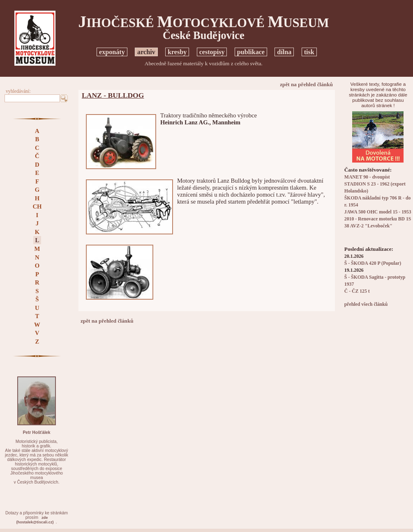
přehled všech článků (366, 304)
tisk (309, 52)
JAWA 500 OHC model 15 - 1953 (378, 212)
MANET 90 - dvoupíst (367, 177)
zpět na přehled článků (306, 84)
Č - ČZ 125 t (357, 291)
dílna (284, 52)
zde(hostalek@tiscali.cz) (35, 520)
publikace (251, 52)
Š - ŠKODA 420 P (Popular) (373, 263)
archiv (146, 52)
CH (37, 206)
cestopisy (212, 52)
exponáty (112, 52)
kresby (177, 52)
